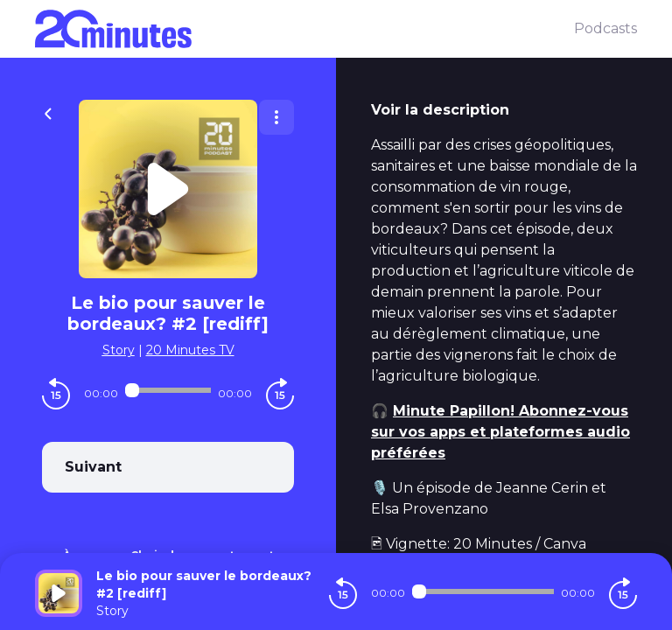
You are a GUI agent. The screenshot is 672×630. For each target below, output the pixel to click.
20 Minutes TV (190, 350)
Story (119, 350)
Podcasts (605, 28)
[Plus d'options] (276, 117)
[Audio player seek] (168, 390)
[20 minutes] (304, 29)
